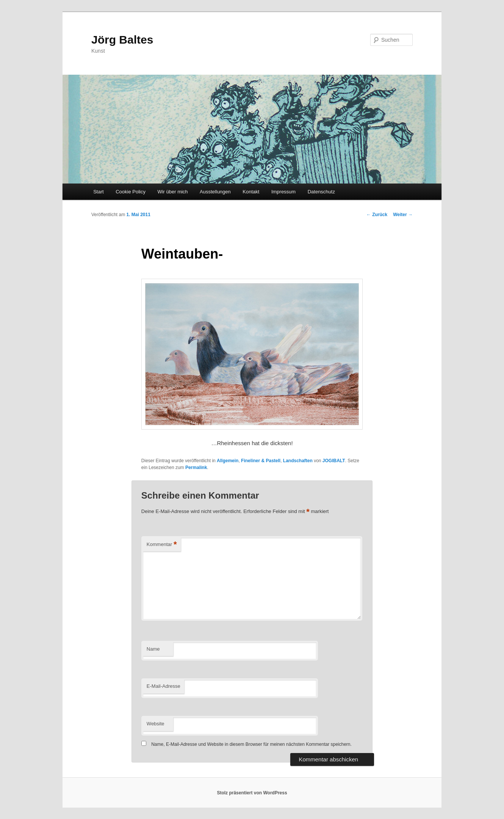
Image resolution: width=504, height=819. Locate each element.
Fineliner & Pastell (261, 461)
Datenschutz (321, 192)
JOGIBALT (334, 461)
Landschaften (298, 461)
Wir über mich (172, 192)
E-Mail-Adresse (164, 686)
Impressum (283, 192)
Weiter (403, 215)
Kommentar (162, 545)
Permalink (196, 468)
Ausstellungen (215, 192)
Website (156, 724)
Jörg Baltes (122, 40)
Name (153, 649)
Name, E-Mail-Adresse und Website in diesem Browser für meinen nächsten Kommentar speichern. (251, 744)
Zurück (377, 215)
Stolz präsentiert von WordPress (252, 793)
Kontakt (251, 192)
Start (98, 192)
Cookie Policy (131, 192)
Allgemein (228, 461)
